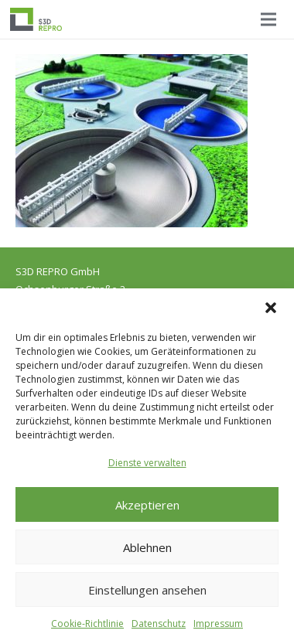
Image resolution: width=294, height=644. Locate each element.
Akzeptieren (147, 505)
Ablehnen (147, 547)
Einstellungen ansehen (147, 590)
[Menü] (268, 19)
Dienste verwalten (147, 463)
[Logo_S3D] (36, 19)
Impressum (218, 624)
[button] (271, 308)
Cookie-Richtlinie (87, 624)
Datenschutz (159, 624)
